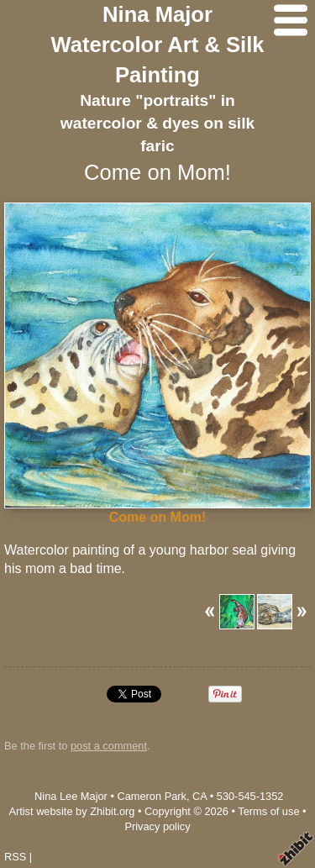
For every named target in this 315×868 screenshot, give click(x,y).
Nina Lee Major (71, 796)
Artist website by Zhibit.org (71, 811)
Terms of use (268, 811)
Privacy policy (157, 826)
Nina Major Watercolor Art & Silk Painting (157, 45)
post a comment (109, 746)
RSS (15, 857)
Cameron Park (152, 796)
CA (199, 796)
